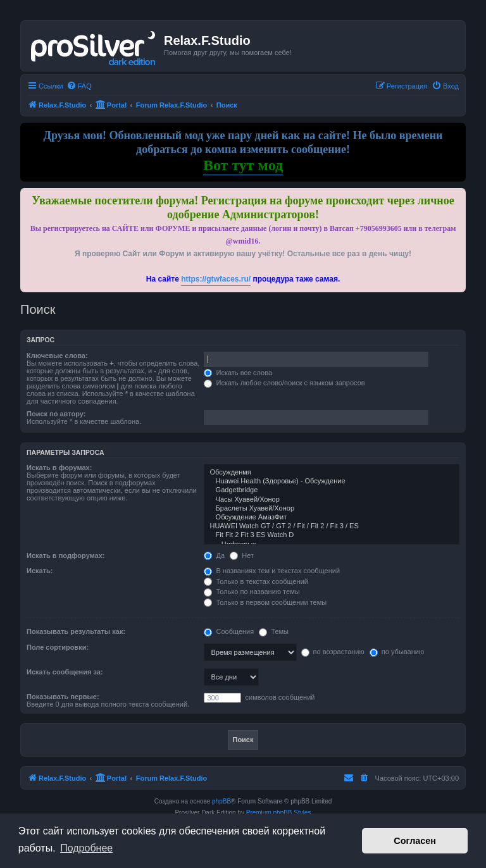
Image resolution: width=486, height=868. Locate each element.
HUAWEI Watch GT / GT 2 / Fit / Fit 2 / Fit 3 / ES (332, 526)
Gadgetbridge (332, 490)
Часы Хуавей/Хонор (332, 500)
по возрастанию (333, 652)
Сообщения (229, 631)
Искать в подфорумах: (66, 555)
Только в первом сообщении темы (265, 602)
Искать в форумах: (59, 468)
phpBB (221, 801)
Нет (242, 555)
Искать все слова (238, 373)
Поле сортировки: (58, 647)
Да (214, 555)
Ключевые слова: (57, 356)
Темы (274, 631)
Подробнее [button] (86, 848)
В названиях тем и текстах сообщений (272, 571)
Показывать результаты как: (76, 631)
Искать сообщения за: (65, 672)
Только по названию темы (252, 592)
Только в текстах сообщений (256, 581)
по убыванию (397, 652)
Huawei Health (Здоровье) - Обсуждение (332, 481)
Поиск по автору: (56, 414)
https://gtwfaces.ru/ (216, 279)
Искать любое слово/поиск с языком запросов (284, 383)
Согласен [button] (415, 841)
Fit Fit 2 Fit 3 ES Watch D (332, 535)
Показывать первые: (63, 697)
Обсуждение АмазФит (332, 518)
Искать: (40, 571)
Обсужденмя (332, 473)
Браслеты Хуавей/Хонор (332, 509)
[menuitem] (79, 86)
